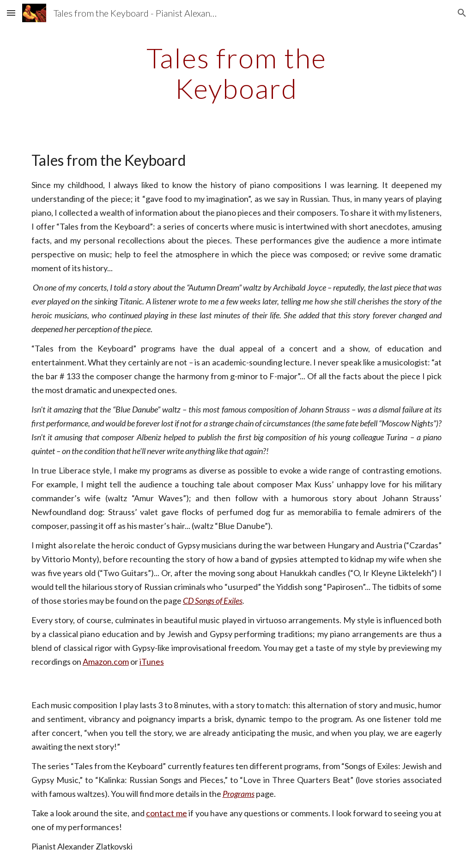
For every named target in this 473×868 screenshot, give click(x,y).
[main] (236, 73)
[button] (11, 13)
